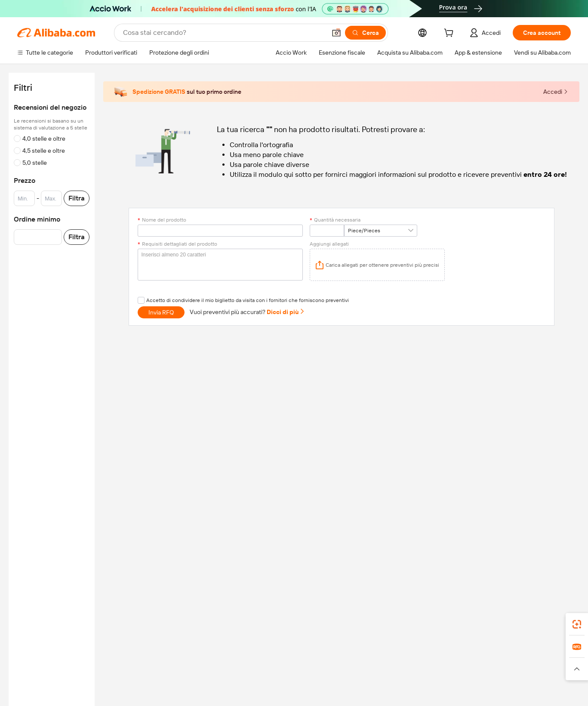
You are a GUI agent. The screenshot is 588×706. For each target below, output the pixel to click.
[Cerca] (365, 33)
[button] (336, 33)
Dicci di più (286, 312)
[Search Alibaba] (224, 33)
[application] (377, 265)
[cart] (450, 34)
